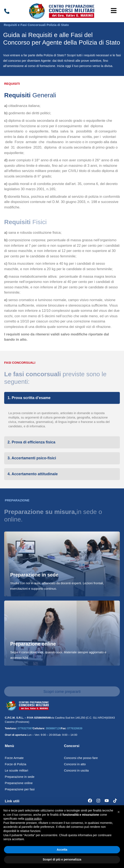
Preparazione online (33, 644)
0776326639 (75, 728)
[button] (114, 11)
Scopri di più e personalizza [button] (62, 859)
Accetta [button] (62, 850)
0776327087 (25, 728)
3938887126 (53, 728)
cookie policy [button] (33, 819)
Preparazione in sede (34, 575)
